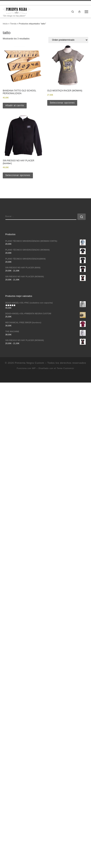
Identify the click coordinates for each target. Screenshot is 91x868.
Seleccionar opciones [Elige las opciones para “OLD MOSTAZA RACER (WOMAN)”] (62, 103)
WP (34, 368)
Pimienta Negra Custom (29, 363)
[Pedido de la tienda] (68, 40)
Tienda (13, 24)
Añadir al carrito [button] (15, 105)
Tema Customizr (66, 368)
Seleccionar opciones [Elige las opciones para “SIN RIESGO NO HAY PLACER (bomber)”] (18, 175)
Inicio (5, 24)
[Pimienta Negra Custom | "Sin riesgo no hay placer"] (17, 10)
